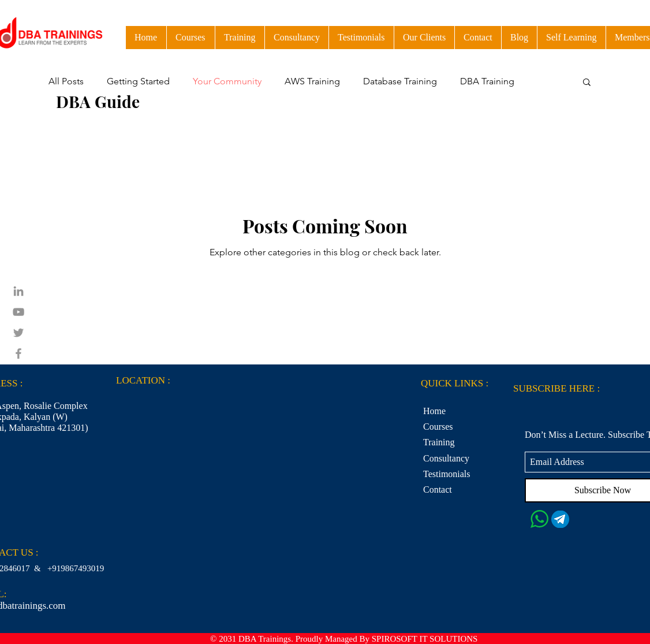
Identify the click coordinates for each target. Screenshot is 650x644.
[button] (571, 38)
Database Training (400, 81)
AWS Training (312, 81)
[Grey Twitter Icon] (18, 333)
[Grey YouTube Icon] (18, 312)
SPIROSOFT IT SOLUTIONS (425, 639)
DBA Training (487, 81)
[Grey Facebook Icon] (18, 353)
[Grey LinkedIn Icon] (18, 291)
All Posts (66, 81)
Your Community (227, 81)
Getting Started (138, 81)
